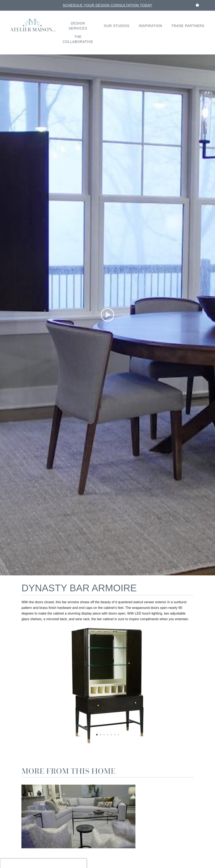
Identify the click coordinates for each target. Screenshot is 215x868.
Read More (126, 842)
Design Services (78, 26)
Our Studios (117, 26)
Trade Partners (188, 26)
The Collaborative (78, 39)
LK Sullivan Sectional (138, 816)
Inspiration (150, 26)
